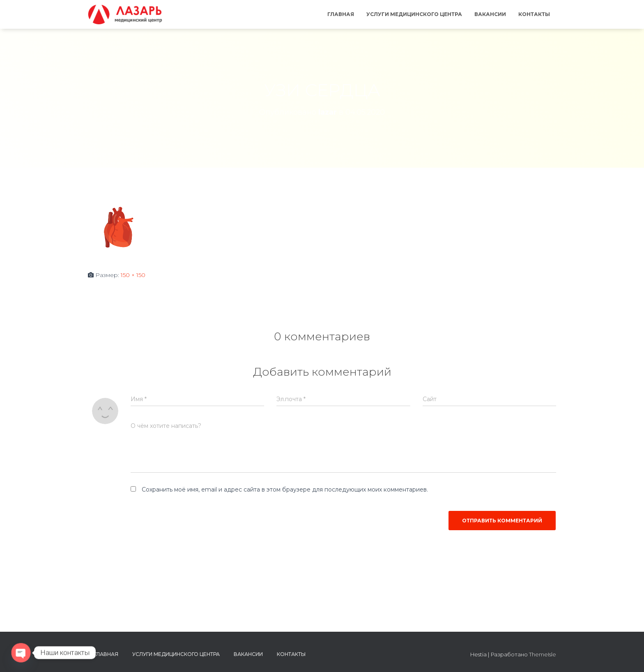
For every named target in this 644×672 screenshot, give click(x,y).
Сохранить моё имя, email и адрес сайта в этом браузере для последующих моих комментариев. (285, 490)
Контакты (534, 14)
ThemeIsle (543, 654)
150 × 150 (133, 275)
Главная (341, 14)
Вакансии (490, 14)
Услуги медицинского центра (414, 14)
